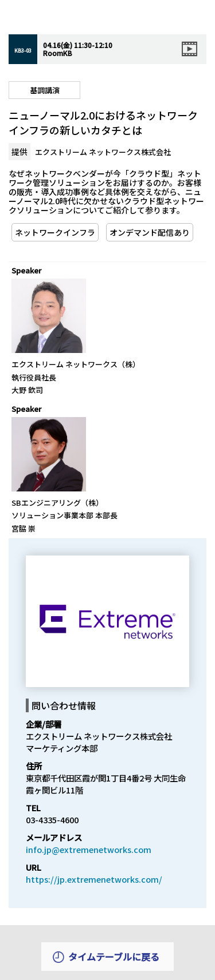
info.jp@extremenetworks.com (89, 849)
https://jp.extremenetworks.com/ (94, 879)
